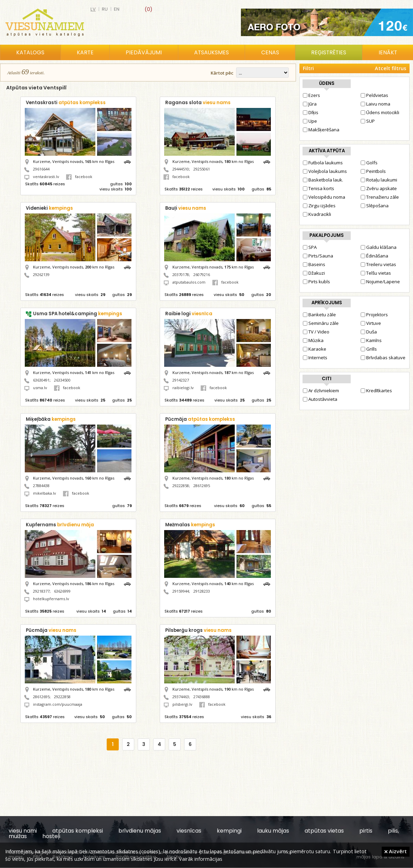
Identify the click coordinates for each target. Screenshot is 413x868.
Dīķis (311, 112)
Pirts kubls (316, 282)
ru (105, 9)
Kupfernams (60, 525)
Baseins (314, 264)
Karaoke (315, 349)
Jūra (310, 104)
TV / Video (316, 332)
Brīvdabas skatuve (383, 358)
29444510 (181, 169)
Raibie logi (189, 314)
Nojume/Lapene (380, 282)
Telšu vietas (376, 273)
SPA (310, 247)
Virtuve (371, 323)
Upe (310, 121)
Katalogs (30, 52)
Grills (369, 349)
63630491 (41, 380)
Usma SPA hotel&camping (78, 314)
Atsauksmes (211, 52)
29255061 (202, 169)
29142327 (181, 380)
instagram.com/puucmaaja (58, 704)
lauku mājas (273, 831)
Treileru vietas (378, 264)
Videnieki (49, 208)
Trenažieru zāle (380, 197)
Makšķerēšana (321, 130)
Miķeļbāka (51, 419)
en (117, 9)
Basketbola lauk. (323, 180)
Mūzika (313, 340)
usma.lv (40, 388)
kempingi (229, 831)
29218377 (41, 591)
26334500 (62, 380)
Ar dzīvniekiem (321, 391)
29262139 (41, 274)
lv (93, 9)
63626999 (62, 591)
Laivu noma (375, 104)
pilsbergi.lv (182, 704)
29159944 (181, 591)
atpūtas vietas (324, 831)
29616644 (41, 169)
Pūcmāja (200, 419)
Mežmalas (190, 525)
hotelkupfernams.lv (51, 599)
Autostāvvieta (320, 399)
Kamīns (371, 340)
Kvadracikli (317, 214)
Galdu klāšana (379, 247)
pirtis (366, 831)
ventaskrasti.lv (46, 177)
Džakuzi (314, 273)
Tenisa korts (319, 188)
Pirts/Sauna (318, 256)
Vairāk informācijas (201, 859)
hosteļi (51, 836)
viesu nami (23, 831)
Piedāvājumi (144, 52)
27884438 (41, 486)
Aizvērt (396, 851)
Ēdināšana (374, 256)
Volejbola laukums (325, 171)
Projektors (374, 315)
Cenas (270, 52)
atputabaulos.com (189, 282)
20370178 (181, 274)
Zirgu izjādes (319, 206)
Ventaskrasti (66, 103)
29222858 (181, 486)
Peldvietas (374, 95)
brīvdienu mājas (140, 831)
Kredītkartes (376, 391)
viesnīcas (189, 831)
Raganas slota (198, 103)
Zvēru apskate (379, 188)
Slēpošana (375, 206)
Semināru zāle (321, 323)
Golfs (369, 163)
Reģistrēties (329, 52)
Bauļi (186, 208)
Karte (85, 52)
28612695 (202, 486)
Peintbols (373, 171)
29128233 (202, 591)
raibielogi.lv (183, 388)
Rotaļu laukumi (379, 180)
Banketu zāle (319, 315)
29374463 (181, 697)
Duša (369, 332)
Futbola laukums (323, 163)
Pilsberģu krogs (198, 630)
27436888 (202, 697)
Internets (315, 358)
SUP (368, 121)
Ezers (311, 95)
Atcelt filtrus (390, 68)
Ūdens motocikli (380, 112)
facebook (79, 177)
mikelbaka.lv (45, 493)
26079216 (202, 274)
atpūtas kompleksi (78, 831)
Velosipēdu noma (324, 197)
